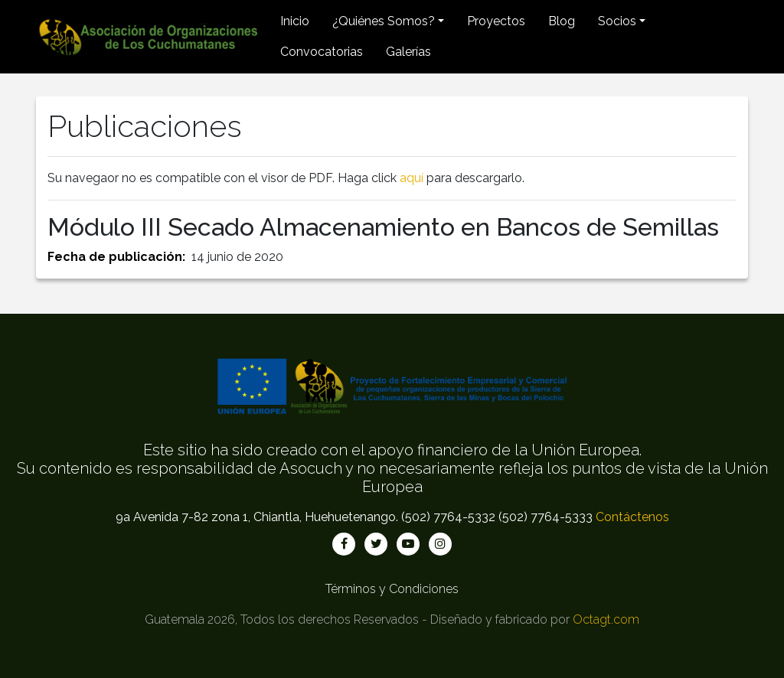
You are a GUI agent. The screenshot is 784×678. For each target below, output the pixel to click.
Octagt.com (606, 619)
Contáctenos (632, 517)
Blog (562, 21)
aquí (412, 178)
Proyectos (496, 21)
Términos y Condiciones (392, 589)
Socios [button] (617, 21)
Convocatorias (322, 52)
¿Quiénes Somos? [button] (384, 21)
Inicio (295, 21)
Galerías (408, 52)
